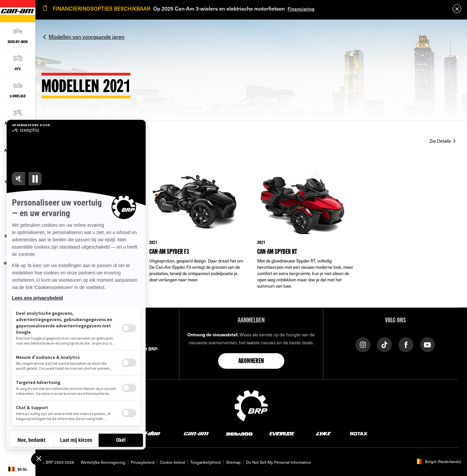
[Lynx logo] (324, 433)
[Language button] (18, 469)
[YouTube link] (427, 344)
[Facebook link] (406, 344)
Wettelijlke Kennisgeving (103, 462)
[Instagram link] (363, 344)
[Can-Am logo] (196, 433)
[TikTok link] (384, 344)
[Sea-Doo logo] (239, 433)
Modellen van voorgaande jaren (87, 36)
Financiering (301, 9)
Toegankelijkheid (206, 462)
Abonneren (251, 361)
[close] (457, 9)
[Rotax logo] (359, 433)
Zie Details (441, 141)
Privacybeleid (143, 462)
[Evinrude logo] (282, 433)
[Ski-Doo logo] (148, 433)
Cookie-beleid (172, 462)
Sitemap (233, 462)
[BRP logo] (251, 405)
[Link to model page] (197, 233)
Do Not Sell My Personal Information (279, 462)
